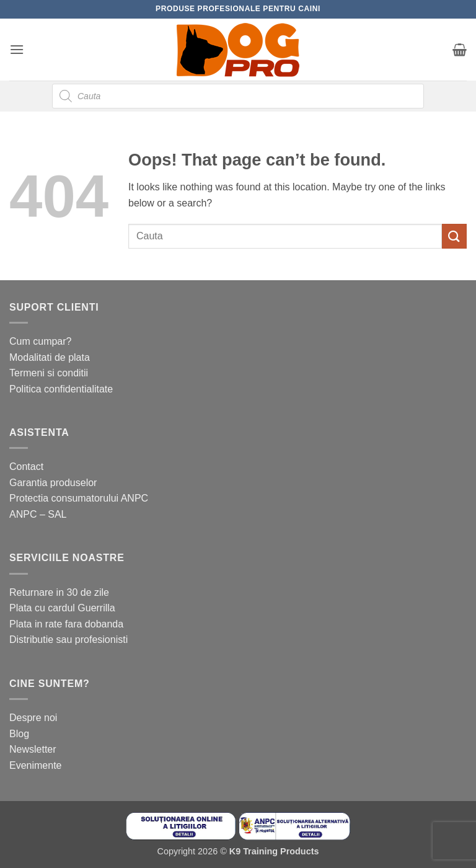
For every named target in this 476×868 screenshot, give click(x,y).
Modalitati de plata (50, 357)
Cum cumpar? (40, 341)
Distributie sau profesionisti (68, 640)
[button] (17, 49)
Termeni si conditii (49, 373)
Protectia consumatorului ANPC (79, 498)
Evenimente (36, 765)
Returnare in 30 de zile (59, 592)
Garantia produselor (53, 483)
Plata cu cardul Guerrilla (62, 608)
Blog (19, 734)
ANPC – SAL (38, 514)
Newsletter (33, 749)
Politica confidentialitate (61, 389)
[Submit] (454, 236)
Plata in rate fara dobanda (66, 624)
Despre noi (33, 718)
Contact (26, 467)
